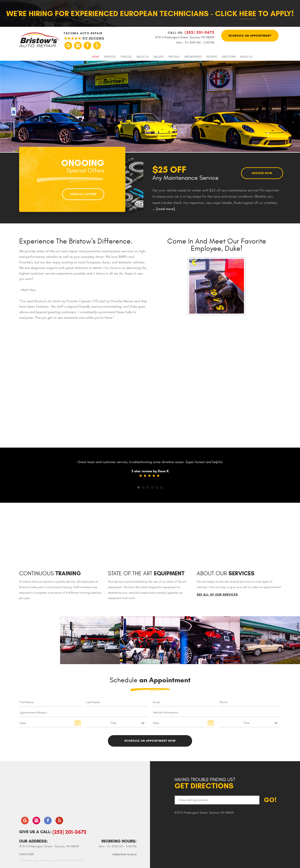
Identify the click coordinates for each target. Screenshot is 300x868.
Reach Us (246, 57)
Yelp (97, 46)
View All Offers (83, 193)
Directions (229, 57)
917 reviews (93, 38)
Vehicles (126, 57)
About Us (143, 57)
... (164, 209)
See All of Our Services (217, 595)
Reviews (212, 57)
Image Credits (26, 854)
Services (110, 57)
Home (96, 57)
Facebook (87, 46)
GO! (270, 800)
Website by (124, 855)
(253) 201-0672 (69, 832)
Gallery (159, 57)
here (248, 13)
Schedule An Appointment (250, 36)
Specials (174, 57)
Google (68, 46)
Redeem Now (262, 173)
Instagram (78, 46)
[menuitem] (96, 57)
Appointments (193, 57)
